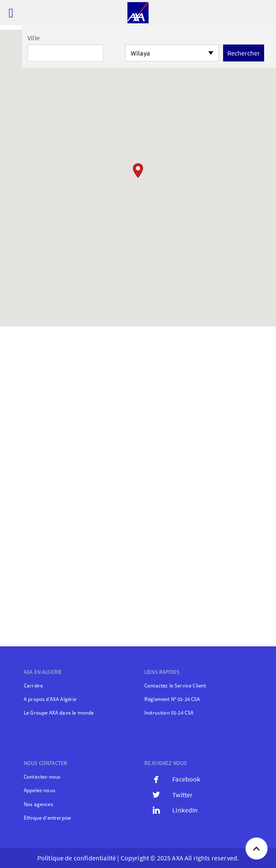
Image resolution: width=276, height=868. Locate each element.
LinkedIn (185, 810)
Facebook (186, 779)
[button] (138, 171)
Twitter (182, 795)
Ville (34, 38)
